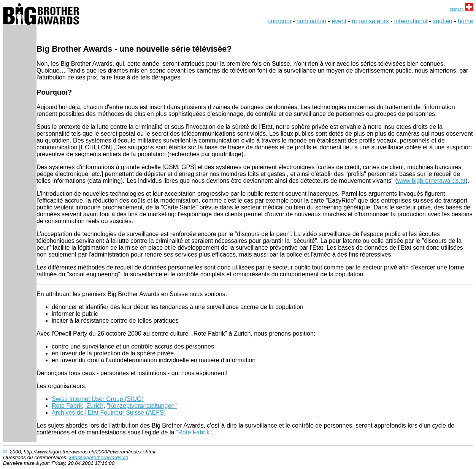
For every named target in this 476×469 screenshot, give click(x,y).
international (411, 21)
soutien (443, 21)
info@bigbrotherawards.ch (98, 457)
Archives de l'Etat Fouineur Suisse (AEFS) (109, 413)
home (465, 21)
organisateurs (370, 21)
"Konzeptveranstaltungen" (142, 406)
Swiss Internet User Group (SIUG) (98, 399)
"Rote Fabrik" (194, 432)
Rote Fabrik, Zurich (78, 406)
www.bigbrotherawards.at (432, 181)
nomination (311, 21)
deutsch (456, 9)
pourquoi (279, 21)
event (339, 21)
